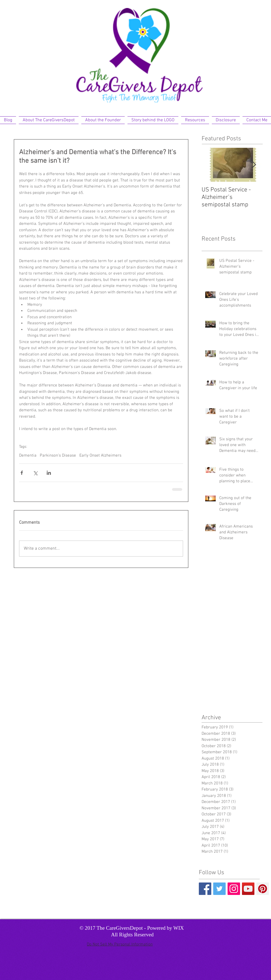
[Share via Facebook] (22, 473)
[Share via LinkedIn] (49, 473)
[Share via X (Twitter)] (35, 473)
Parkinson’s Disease (58, 455)
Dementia (28, 455)
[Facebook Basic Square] (205, 889)
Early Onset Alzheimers (100, 455)
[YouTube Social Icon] (248, 889)
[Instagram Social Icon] (234, 889)
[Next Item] (254, 165)
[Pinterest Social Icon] (263, 889)
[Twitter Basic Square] (219, 889)
